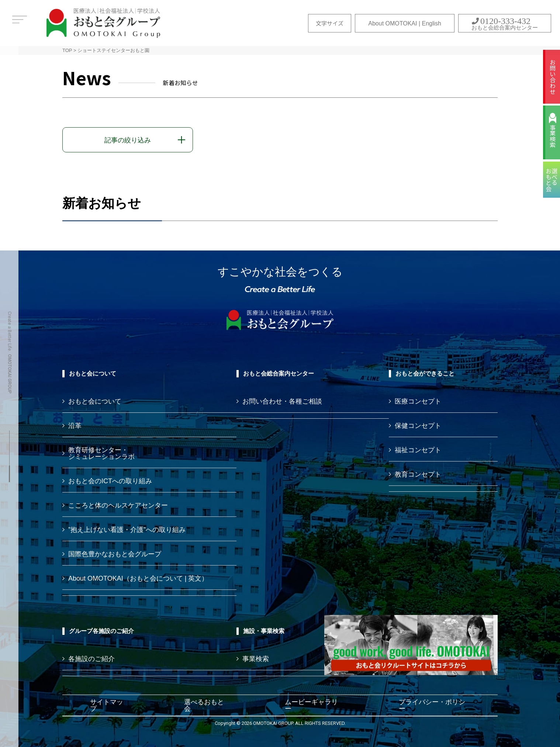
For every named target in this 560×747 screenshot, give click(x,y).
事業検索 (553, 136)
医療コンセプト (418, 401)
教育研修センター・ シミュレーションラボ (101, 453)
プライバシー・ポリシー (432, 705)
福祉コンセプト (418, 450)
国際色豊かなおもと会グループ (115, 554)
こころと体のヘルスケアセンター (118, 505)
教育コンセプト (418, 474)
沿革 (75, 426)
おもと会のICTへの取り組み (110, 481)
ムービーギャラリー (311, 705)
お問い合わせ (553, 77)
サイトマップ (107, 705)
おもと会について (95, 401)
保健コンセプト (418, 426)
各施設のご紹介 (91, 659)
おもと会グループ (103, 23)
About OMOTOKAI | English (405, 23)
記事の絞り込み (128, 140)
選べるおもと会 (204, 705)
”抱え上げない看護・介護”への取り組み (127, 530)
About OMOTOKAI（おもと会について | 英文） (138, 578)
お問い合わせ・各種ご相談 (282, 401)
